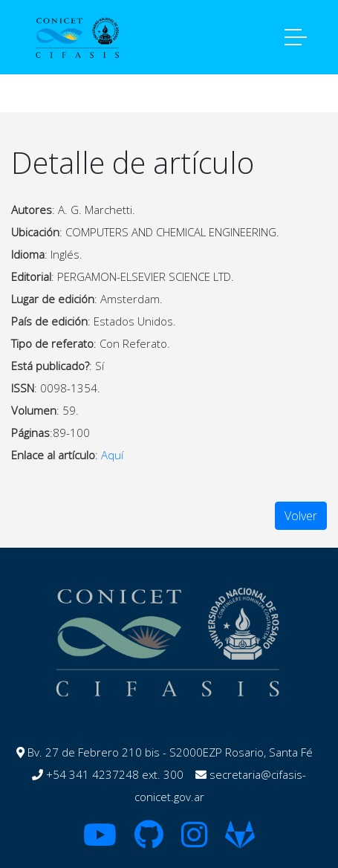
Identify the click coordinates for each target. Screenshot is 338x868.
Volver (301, 516)
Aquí (112, 455)
